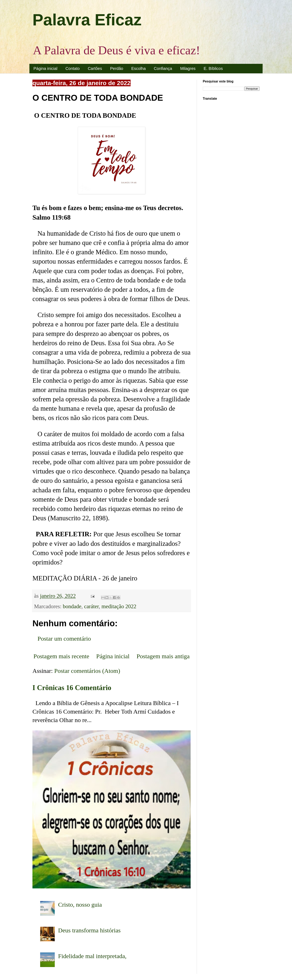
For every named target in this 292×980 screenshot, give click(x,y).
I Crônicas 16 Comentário (72, 688)
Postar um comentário (64, 639)
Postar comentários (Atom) (87, 671)
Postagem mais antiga (163, 656)
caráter (91, 606)
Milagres (188, 68)
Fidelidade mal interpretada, (92, 956)
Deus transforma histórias (89, 930)
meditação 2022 (119, 606)
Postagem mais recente (61, 656)
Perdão (117, 68)
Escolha (138, 68)
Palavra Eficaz (87, 20)
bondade (72, 606)
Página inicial (45, 68)
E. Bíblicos (213, 68)
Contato (73, 68)
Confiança (163, 68)
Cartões (95, 68)
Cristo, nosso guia (80, 905)
